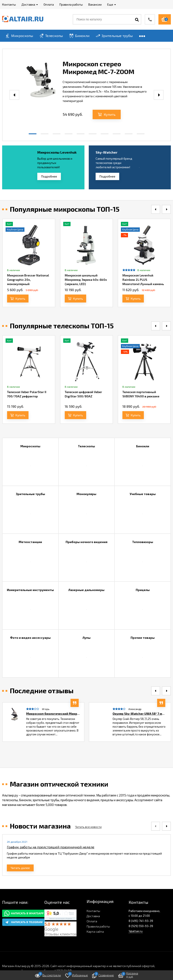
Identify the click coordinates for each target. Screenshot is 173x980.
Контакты (93, 911)
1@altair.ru (136, 931)
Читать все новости (88, 827)
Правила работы (98, 926)
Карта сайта (95, 931)
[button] (33, 134)
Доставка (93, 916)
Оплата (92, 921)
